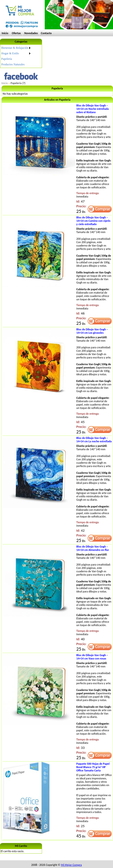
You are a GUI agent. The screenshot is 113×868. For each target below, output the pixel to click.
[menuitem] (16, 48)
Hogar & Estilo (10, 53)
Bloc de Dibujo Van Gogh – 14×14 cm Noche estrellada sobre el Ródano (92, 109)
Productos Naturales (13, 64)
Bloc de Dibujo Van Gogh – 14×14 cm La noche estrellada (94, 440)
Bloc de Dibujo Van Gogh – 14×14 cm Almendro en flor (93, 548)
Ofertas (16, 33)
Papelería (7, 59)
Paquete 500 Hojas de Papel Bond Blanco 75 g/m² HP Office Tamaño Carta (93, 767)
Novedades (31, 33)
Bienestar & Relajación (15, 48)
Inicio (5, 33)
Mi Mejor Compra (71, 865)
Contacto (46, 33)
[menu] (16, 56)
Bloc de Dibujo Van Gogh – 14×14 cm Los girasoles (92, 331)
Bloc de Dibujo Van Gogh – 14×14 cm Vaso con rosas (92, 657)
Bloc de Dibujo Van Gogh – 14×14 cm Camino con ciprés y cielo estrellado (93, 221)
